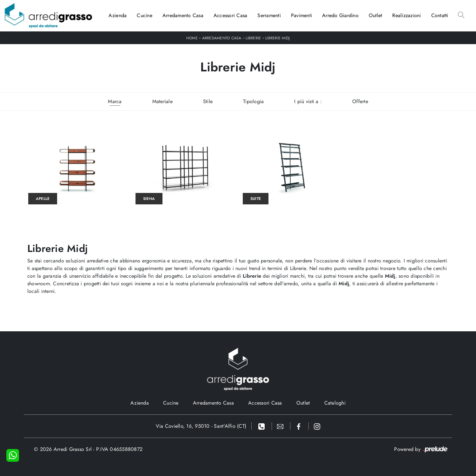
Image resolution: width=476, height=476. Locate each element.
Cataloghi (335, 403)
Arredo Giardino (340, 15)
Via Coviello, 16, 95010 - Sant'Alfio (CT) (201, 426)
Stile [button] (208, 101)
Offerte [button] (360, 101)
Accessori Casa (231, 15)
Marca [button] (115, 101)
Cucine (145, 15)
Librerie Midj (278, 38)
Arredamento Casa (183, 15)
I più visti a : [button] (308, 101)
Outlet (376, 15)
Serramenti (269, 15)
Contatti (440, 15)
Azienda (118, 15)
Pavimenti (301, 15)
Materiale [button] (162, 101)
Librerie (253, 38)
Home (192, 38)
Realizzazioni (407, 15)
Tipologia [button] (253, 101)
